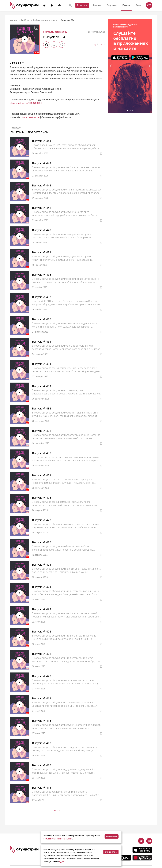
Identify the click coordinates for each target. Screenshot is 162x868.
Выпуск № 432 (42, 408)
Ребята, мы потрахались (45, 20)
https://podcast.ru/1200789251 (26, 103)
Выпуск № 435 (42, 342)
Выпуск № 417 (42, 743)
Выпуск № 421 (42, 654)
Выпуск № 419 (42, 698)
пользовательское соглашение (58, 839)
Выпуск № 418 (42, 721)
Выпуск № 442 (42, 185)
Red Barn (25, 20)
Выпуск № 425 (42, 565)
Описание (17, 63)
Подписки (112, 5)
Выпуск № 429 (42, 475)
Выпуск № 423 (42, 609)
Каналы (126, 5)
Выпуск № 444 (42, 141)
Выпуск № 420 (42, 676)
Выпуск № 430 (42, 453)
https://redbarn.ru (31, 117)
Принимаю (112, 837)
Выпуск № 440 (42, 230)
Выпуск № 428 (42, 498)
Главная (97, 5)
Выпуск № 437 (42, 297)
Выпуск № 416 (42, 765)
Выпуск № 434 (42, 364)
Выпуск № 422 (42, 631)
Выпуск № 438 (42, 275)
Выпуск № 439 (42, 252)
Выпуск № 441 (42, 208)
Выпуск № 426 (42, 542)
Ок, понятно (111, 852)
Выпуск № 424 (42, 587)
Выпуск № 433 (42, 386)
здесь (62, 862)
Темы (139, 5)
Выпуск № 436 (42, 319)
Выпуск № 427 (42, 520)
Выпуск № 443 (42, 163)
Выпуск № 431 (42, 431)
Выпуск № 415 (42, 788)
